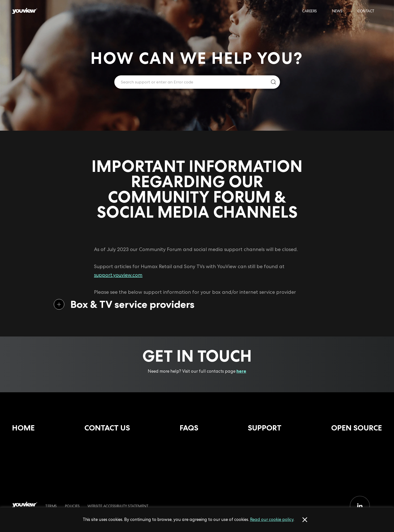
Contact (366, 11)
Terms (51, 506)
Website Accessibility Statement (118, 506)
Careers (309, 11)
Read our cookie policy (272, 519)
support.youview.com (118, 275)
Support (265, 428)
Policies (72, 506)
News (337, 11)
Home (23, 428)
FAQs (189, 428)
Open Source (357, 428)
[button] (189, 304)
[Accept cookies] (305, 520)
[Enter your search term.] (191, 82)
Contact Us (107, 428)
